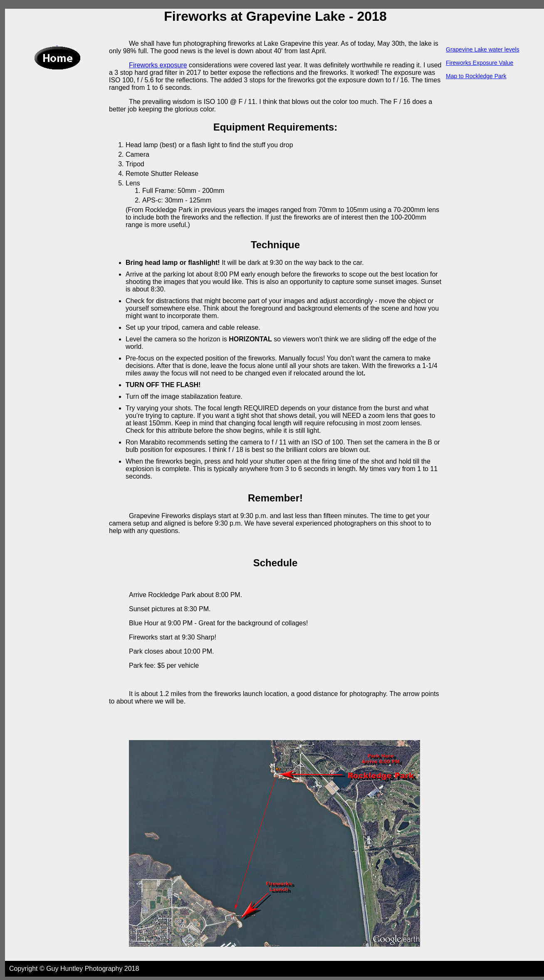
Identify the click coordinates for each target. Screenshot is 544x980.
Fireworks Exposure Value (480, 63)
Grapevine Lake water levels (483, 49)
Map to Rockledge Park (476, 76)
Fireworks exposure (158, 65)
